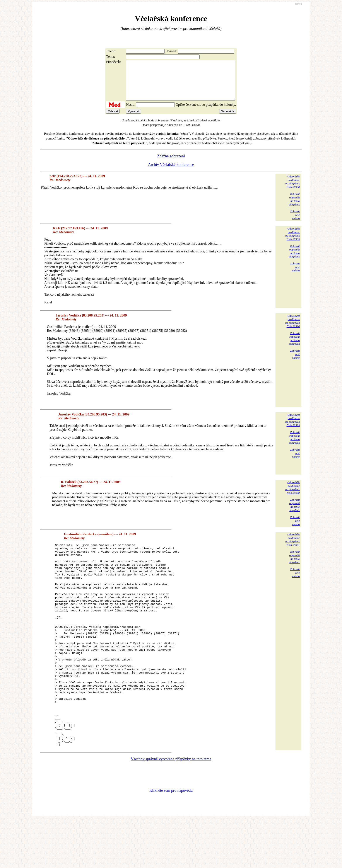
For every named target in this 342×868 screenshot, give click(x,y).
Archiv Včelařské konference (171, 172)
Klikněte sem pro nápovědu (171, 839)
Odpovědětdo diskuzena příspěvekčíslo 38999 (292, 428)
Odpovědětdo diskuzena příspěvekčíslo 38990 (292, 190)
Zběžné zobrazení (171, 164)
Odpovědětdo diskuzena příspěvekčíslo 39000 (292, 495)
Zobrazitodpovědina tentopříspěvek (294, 207)
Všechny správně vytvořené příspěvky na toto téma (171, 807)
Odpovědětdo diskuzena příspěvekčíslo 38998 (292, 329)
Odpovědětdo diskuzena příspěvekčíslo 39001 (292, 547)
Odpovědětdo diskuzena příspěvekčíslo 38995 (292, 242)
